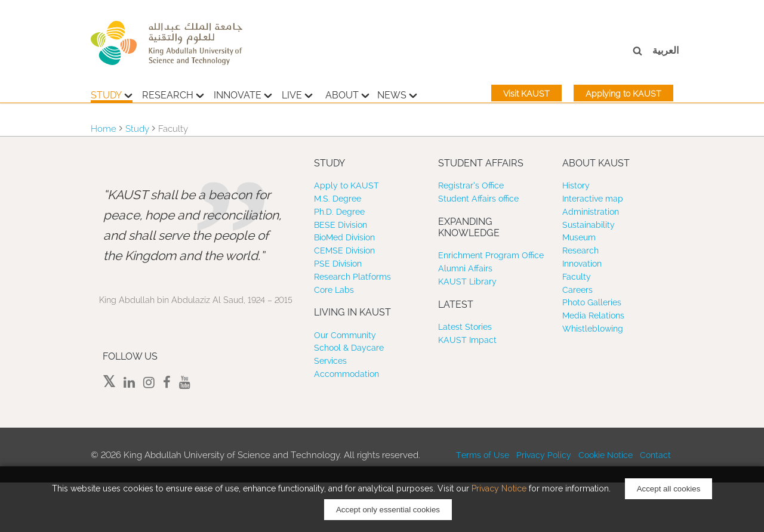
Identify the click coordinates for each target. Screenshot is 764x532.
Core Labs (334, 290)
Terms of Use (483, 455)
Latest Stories (465, 327)
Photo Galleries (592, 302)
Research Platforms (352, 277)
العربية (666, 50)
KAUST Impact (467, 340)
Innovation (582, 264)
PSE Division (338, 264)
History (576, 185)
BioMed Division (344, 237)
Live (297, 94)
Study (112, 94)
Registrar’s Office (471, 185)
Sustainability (589, 225)
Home (104, 129)
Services (330, 361)
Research (173, 94)
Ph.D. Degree (339, 212)
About (347, 94)
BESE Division (341, 225)
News (397, 94)
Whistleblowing (593, 329)
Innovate (243, 94)
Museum (579, 237)
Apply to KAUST (346, 185)
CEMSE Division (344, 250)
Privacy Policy (544, 455)
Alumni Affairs (465, 268)
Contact (655, 455)
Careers (577, 290)
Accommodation (346, 374)
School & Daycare (349, 348)
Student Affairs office (478, 199)
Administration (591, 212)
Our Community (345, 335)
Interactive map (593, 199)
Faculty (577, 277)
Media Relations (593, 316)
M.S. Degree (338, 199)
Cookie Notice (606, 455)
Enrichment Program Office (491, 255)
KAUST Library (467, 282)
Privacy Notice (499, 488)
